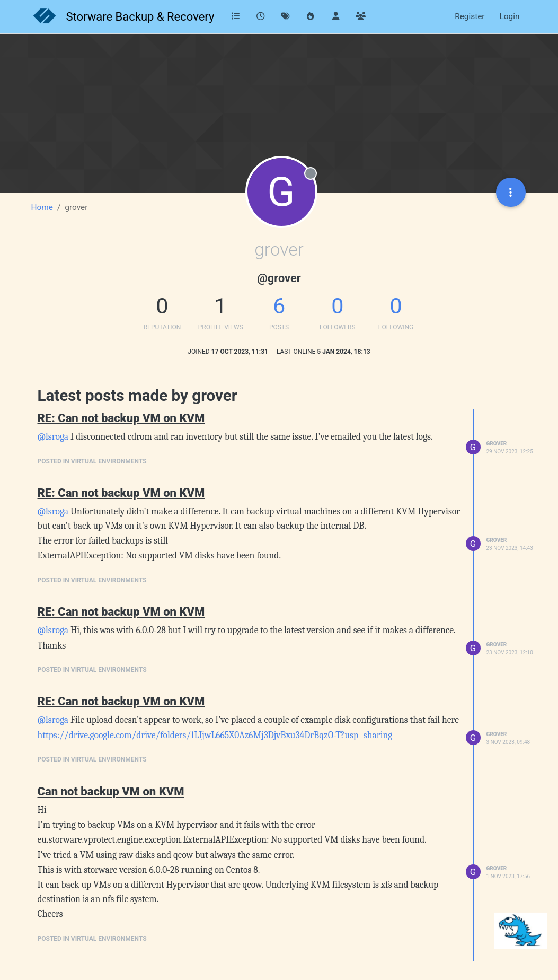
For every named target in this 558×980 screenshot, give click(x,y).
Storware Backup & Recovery (140, 17)
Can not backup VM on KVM (111, 791)
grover (497, 444)
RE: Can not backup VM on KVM (121, 418)
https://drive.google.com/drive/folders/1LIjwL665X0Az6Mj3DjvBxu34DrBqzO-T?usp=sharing (215, 735)
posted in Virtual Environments (92, 461)
